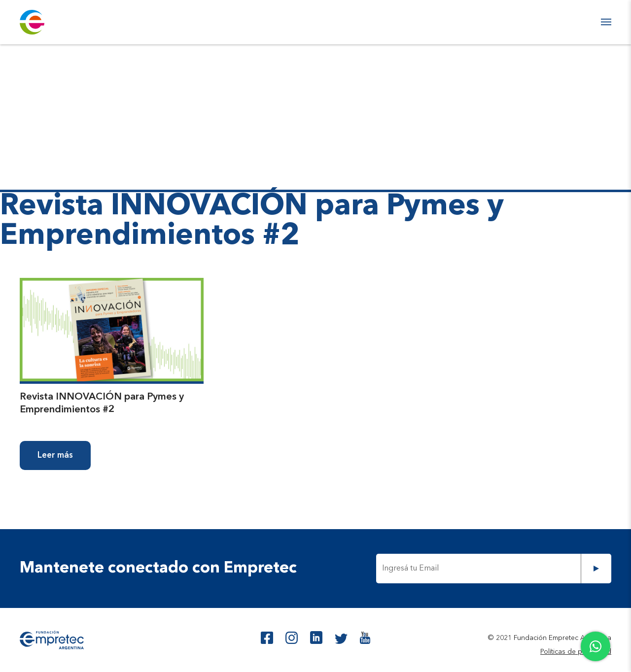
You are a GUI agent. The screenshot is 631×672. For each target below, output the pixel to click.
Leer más (55, 455)
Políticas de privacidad (576, 652)
